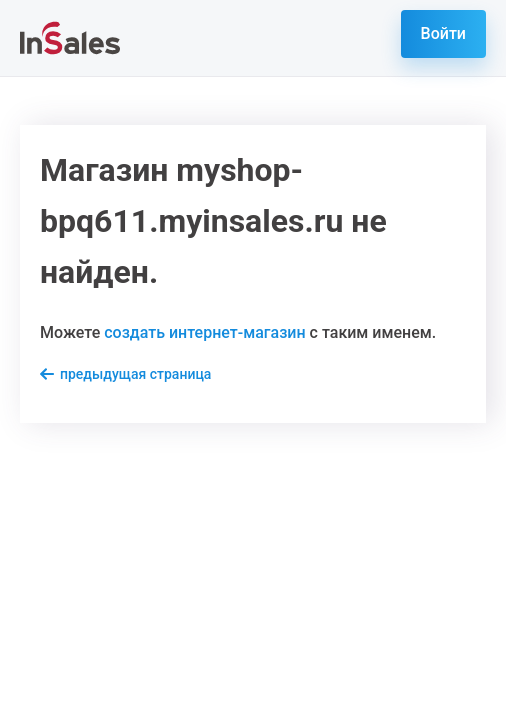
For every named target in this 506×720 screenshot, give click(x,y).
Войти (443, 33)
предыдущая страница (135, 374)
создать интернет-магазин (204, 332)
